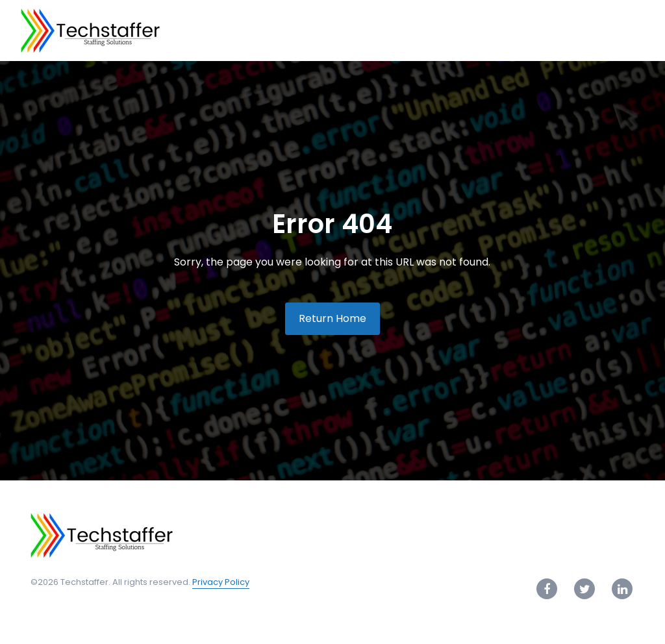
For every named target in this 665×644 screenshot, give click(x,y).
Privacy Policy (221, 582)
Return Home (332, 318)
